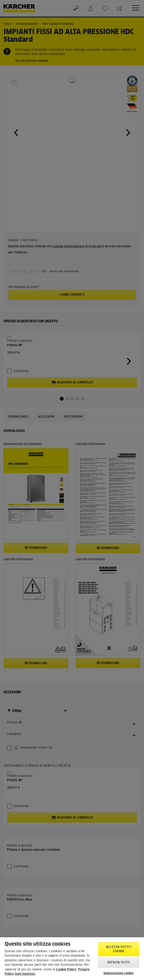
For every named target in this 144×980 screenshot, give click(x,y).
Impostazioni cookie (119, 973)
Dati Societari (25, 974)
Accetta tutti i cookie (119, 949)
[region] (72, 959)
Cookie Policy (66, 970)
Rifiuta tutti (119, 963)
